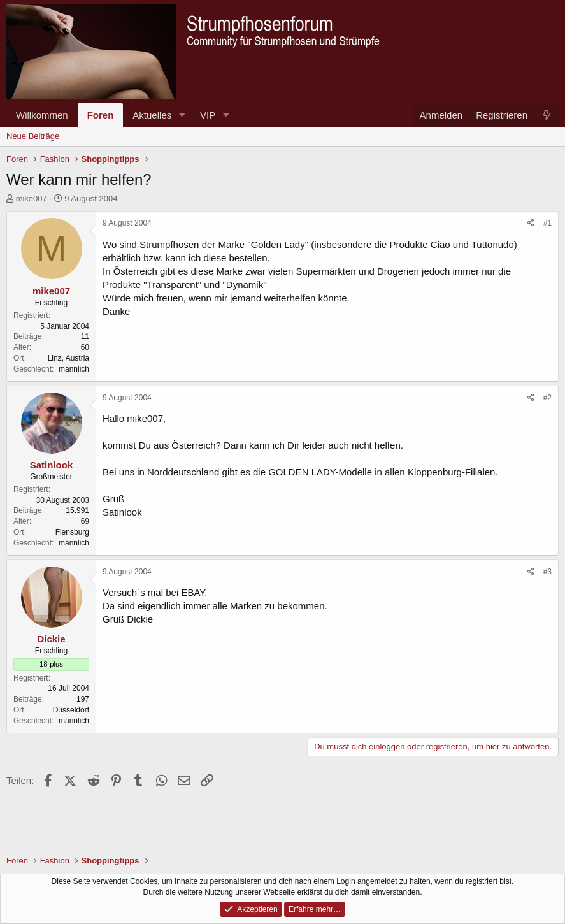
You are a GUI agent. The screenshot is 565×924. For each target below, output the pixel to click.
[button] (182, 115)
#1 (547, 223)
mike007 (32, 199)
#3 (547, 572)
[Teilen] (531, 223)
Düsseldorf (71, 710)
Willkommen (42, 115)
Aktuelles (152, 115)
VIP (208, 115)
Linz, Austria (68, 358)
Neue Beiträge (33, 136)
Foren (101, 115)
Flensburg (72, 532)
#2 (547, 398)
